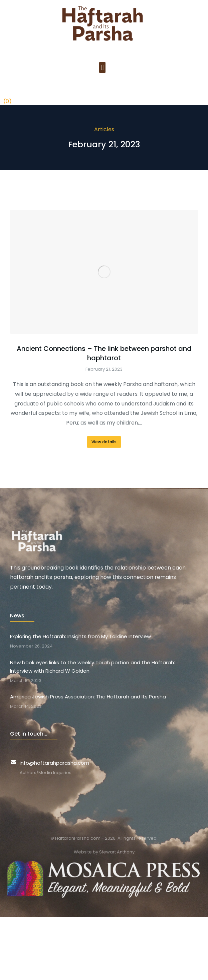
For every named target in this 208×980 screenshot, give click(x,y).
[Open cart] (8, 92)
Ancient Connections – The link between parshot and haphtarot (104, 353)
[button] (102, 67)
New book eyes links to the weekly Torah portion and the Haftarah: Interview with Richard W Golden (92, 667)
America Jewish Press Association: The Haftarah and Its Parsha (88, 697)
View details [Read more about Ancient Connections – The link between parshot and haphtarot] (104, 442)
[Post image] (104, 272)
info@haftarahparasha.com (54, 763)
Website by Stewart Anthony (104, 852)
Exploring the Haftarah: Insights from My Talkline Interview (80, 636)
